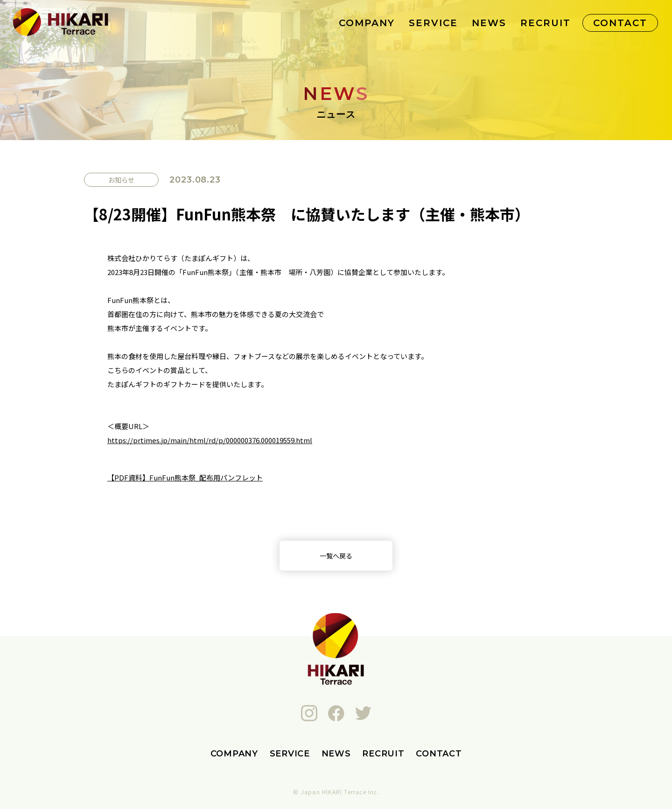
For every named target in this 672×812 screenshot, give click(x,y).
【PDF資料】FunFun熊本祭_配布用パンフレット (185, 477)
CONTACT (620, 23)
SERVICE (433, 23)
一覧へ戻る (336, 557)
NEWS (489, 23)
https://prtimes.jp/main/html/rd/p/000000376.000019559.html (210, 440)
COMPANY (367, 23)
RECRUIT (546, 23)
